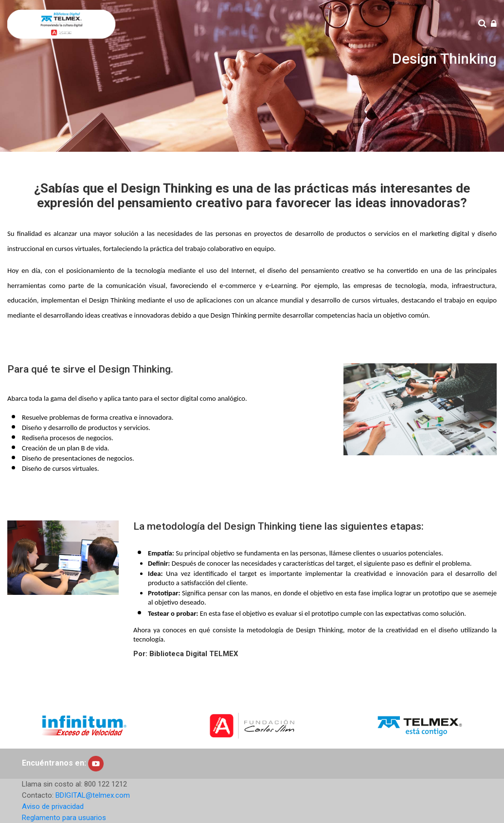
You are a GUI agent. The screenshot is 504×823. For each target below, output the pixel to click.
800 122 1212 (106, 784)
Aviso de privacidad (53, 806)
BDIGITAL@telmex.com (93, 795)
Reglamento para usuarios (64, 818)
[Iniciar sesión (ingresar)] (494, 24)
